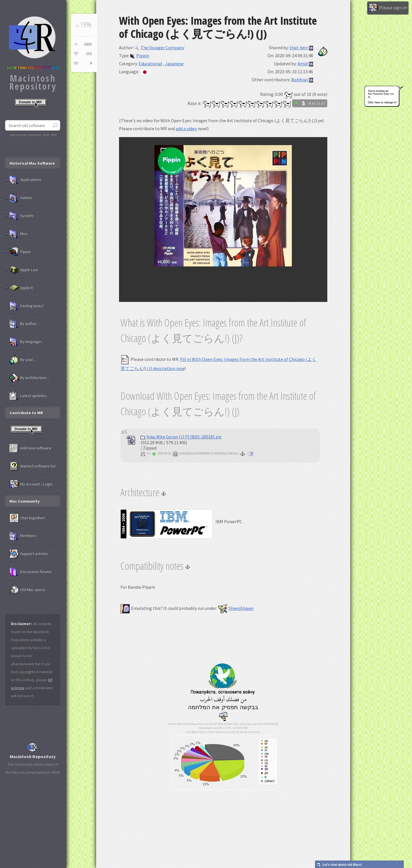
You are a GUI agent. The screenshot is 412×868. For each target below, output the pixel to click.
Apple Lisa (24, 270)
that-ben (299, 48)
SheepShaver (236, 608)
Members (23, 536)
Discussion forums (31, 572)
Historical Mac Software (32, 163)
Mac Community (25, 501)
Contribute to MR (26, 413)
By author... (24, 324)
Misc (19, 234)
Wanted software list (32, 466)
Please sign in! (388, 8)
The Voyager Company (159, 48)
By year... (22, 360)
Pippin (140, 56)
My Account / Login (31, 484)
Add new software (30, 448)
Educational (150, 64)
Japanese (174, 64)
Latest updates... (29, 396)
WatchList (310, 103)
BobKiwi (299, 80)
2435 (88, 44)
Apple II (21, 288)
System (21, 216)
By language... (26, 342)
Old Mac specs (27, 590)
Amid (303, 64)
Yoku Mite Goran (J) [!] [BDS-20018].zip (181, 437)
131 (89, 54)
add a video (186, 128)
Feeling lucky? (27, 306)
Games (21, 198)
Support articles (29, 554)
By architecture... (29, 378)
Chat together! (27, 518)
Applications (25, 180)
